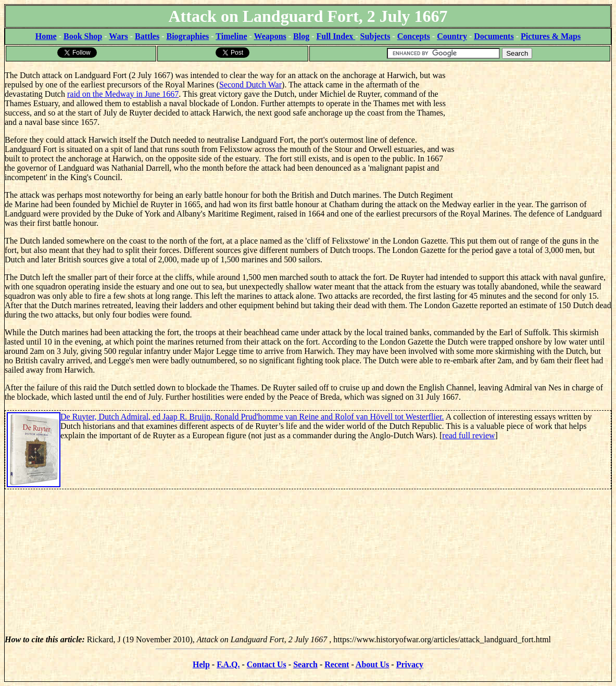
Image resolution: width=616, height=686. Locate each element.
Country (452, 36)
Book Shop (83, 36)
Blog (301, 36)
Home (46, 36)
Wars (118, 36)
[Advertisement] (533, 128)
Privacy (410, 664)
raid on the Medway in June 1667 (123, 94)
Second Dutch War (250, 85)
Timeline (231, 36)
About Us (372, 664)
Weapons (270, 36)
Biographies (187, 36)
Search (305, 664)
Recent (337, 664)
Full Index (336, 36)
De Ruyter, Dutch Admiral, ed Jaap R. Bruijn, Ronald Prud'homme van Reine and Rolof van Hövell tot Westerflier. (252, 417)
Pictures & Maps (551, 36)
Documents (494, 36)
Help (201, 664)
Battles (147, 36)
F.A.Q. (228, 664)
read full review (468, 435)
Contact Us (267, 664)
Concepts (414, 36)
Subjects (375, 36)
